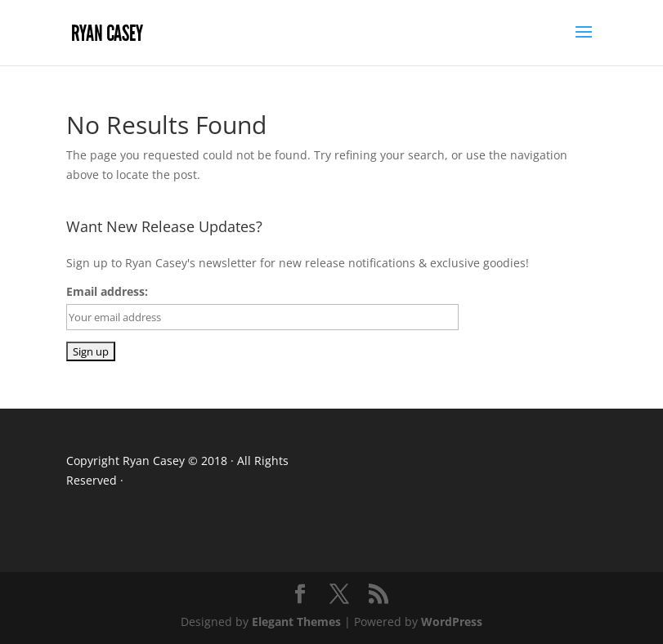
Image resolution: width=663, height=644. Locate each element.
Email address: (107, 291)
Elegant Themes (296, 622)
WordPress (452, 622)
